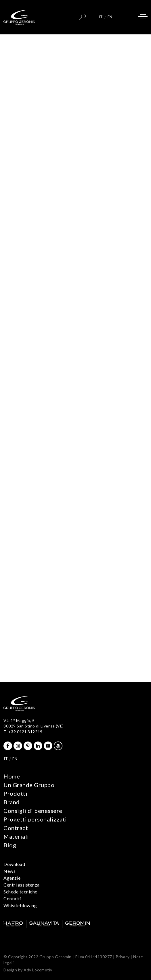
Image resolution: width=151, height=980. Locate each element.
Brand (12, 802)
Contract (16, 828)
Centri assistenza (22, 885)
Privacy (123, 957)
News (9, 871)
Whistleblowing (20, 905)
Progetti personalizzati (35, 819)
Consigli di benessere (33, 811)
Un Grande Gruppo (29, 785)
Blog (10, 845)
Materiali (16, 836)
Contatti (12, 898)
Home (12, 776)
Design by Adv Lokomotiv (28, 970)
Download (14, 864)
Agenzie (12, 878)
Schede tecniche (20, 892)
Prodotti (15, 793)
